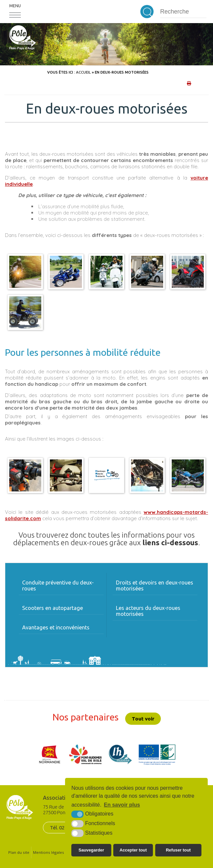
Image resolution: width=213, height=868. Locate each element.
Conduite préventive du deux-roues (58, 585)
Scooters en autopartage (53, 608)
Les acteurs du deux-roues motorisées (148, 611)
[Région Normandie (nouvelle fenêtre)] (50, 754)
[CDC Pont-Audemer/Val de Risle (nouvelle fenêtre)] (85, 754)
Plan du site (19, 852)
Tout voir (143, 719)
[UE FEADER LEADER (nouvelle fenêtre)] (157, 754)
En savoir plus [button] (122, 805)
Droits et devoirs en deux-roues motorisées (155, 585)
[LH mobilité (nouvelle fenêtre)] (120, 754)
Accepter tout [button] (133, 850)
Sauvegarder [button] (91, 850)
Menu (15, 6)
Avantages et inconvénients (56, 627)
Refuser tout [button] (178, 850)
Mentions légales (49, 852)
